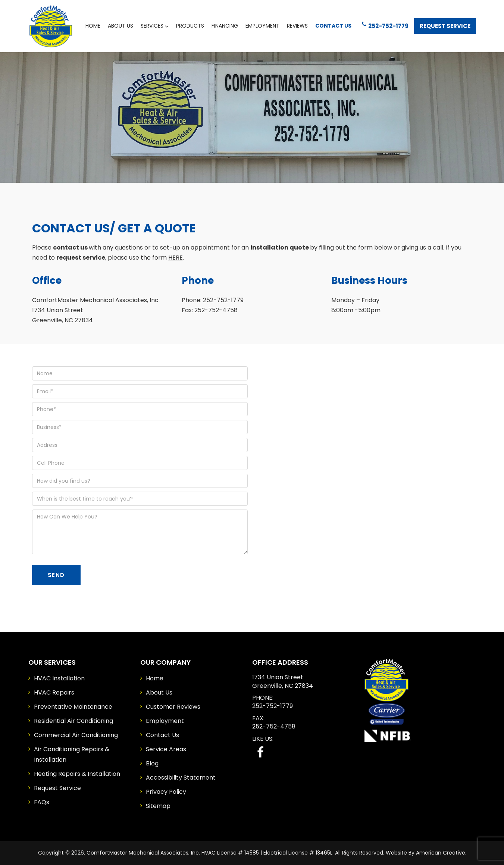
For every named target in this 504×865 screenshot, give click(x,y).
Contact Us (162, 735)
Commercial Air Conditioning (76, 735)
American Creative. (441, 853)
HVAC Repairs (54, 692)
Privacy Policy (166, 792)
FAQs (42, 802)
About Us (159, 692)
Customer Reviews (173, 707)
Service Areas (166, 749)
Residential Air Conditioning (73, 721)
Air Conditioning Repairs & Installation (72, 754)
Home (155, 678)
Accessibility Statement (181, 778)
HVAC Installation (59, 678)
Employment (165, 721)
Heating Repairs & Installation (77, 774)
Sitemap (158, 806)
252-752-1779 (385, 26)
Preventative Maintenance (73, 707)
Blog (152, 763)
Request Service (445, 26)
